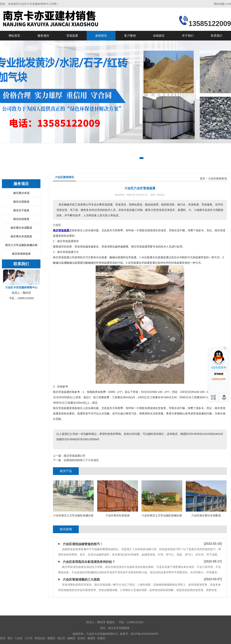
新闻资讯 (101, 36)
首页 (203, 179)
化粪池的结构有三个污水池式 (81, 460)
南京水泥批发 (21, 202)
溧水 (10, 638)
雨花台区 (40, 638)
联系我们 (217, 36)
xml (229, 4)
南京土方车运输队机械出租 (21, 245)
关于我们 (188, 36)
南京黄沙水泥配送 (21, 228)
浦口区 (61, 638)
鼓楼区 (101, 638)
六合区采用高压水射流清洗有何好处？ (89, 562)
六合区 (19, 638)
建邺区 (71, 638)
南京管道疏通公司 (74, 456)
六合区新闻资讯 (218, 179)
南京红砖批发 (21, 219)
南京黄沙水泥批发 (21, 236)
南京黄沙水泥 (21, 193)
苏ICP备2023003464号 (144, 634)
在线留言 (159, 36)
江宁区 (29, 638)
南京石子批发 (21, 210)
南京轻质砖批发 (21, 254)
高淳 (3, 638)
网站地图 (219, 4)
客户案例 (130, 36)
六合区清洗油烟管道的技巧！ (83, 544)
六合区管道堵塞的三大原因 (81, 580)
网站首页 (14, 36)
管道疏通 (72, 36)
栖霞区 (51, 638)
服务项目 (43, 36)
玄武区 (81, 638)
